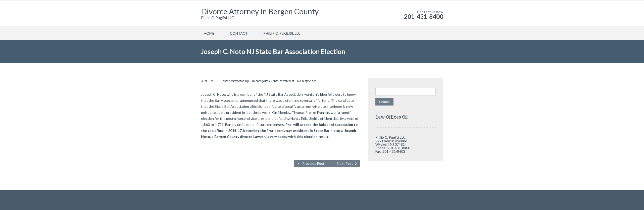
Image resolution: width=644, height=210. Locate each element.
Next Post (345, 163)
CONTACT (239, 33)
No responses (307, 81)
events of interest (282, 81)
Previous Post (313, 163)
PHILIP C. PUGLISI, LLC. (282, 33)
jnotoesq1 (242, 81)
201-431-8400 (424, 16)
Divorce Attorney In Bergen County (260, 11)
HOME (209, 33)
